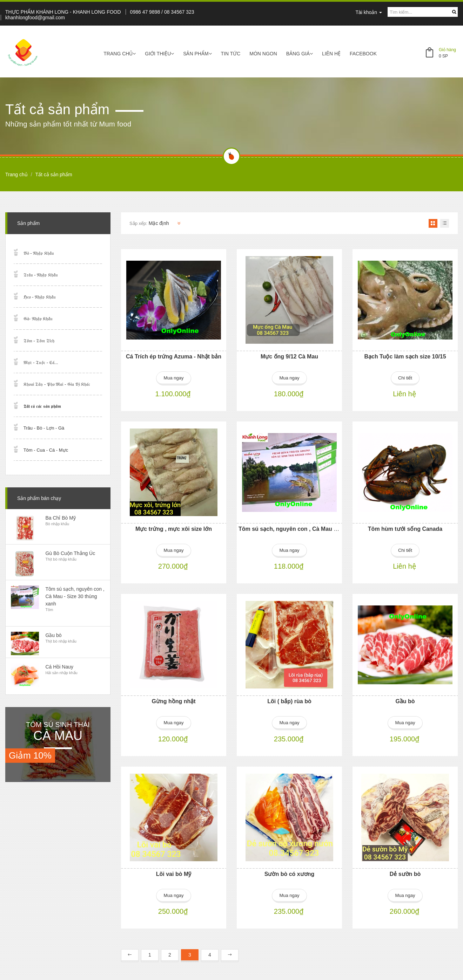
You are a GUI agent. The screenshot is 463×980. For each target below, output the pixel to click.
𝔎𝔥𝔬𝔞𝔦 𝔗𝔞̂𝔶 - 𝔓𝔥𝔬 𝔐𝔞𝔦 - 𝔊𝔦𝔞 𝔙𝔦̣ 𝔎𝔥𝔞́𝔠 (57, 384)
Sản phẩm (197, 54)
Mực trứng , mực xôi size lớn (174, 528)
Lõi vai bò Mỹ (174, 872)
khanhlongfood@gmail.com (35, 18)
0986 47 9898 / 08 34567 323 (162, 12)
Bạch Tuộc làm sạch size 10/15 (405, 357)
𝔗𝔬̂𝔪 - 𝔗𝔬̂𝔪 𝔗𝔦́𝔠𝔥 (39, 341)
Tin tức (231, 54)
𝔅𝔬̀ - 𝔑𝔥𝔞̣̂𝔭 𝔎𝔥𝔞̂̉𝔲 (39, 253)
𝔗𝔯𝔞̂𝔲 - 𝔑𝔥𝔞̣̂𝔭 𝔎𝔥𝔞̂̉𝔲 (41, 275)
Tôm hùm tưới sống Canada (405, 528)
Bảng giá (300, 54)
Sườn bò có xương (289, 872)
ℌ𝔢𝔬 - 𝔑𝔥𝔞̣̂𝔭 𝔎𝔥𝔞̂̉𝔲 (40, 297)
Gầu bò (405, 700)
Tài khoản (369, 12)
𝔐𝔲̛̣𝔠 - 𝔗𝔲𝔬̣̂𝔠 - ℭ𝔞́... (41, 362)
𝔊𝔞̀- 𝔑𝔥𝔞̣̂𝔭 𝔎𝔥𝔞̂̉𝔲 (38, 319)
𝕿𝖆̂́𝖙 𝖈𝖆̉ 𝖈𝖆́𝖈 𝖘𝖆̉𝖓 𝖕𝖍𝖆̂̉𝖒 (42, 406)
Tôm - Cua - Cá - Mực (46, 450)
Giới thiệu (159, 54)
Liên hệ (331, 54)
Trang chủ (120, 54)
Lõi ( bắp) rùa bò (289, 700)
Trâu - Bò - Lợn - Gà (44, 428)
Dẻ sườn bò (405, 872)
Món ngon (263, 54)
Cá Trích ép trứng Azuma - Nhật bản (174, 357)
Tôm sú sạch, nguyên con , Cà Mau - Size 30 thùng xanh (313, 528)
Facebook (363, 54)
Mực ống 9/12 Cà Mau (289, 357)
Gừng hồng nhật (173, 700)
